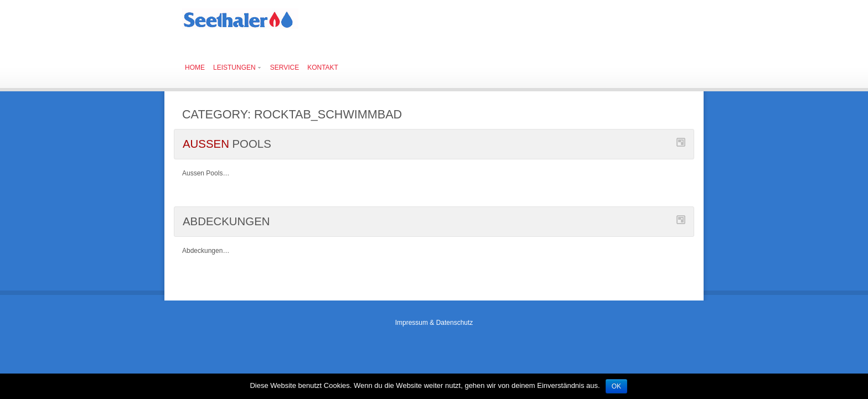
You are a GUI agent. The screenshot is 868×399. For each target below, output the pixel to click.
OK (616, 386)
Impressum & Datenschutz (434, 323)
